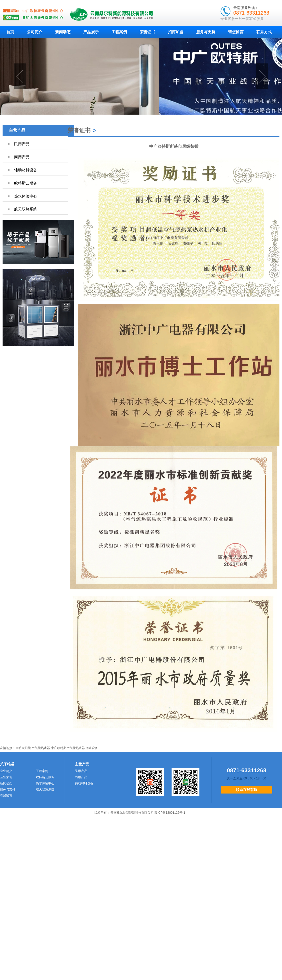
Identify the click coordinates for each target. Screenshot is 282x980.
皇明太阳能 (23, 748)
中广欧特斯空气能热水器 (68, 748)
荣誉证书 (147, 32)
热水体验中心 (26, 196)
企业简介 (6, 771)
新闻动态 (63, 32)
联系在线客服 (247, 790)
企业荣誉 (6, 777)
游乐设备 (92, 748)
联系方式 (264, 32)
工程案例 (119, 32)
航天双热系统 (26, 209)
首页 (10, 32)
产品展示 (91, 32)
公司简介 (35, 32)
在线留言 (6, 796)
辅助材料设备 (26, 170)
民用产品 (22, 144)
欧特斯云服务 (26, 183)
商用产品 (22, 157)
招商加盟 (176, 32)
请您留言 (236, 32)
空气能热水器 (41, 748)
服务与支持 (206, 32)
